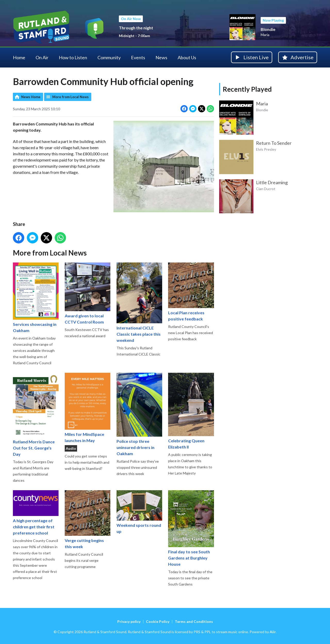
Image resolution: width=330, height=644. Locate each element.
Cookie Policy (158, 621)
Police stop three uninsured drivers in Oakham (139, 414)
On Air (42, 57)
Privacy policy (129, 621)
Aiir (273, 632)
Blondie (268, 29)
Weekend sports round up (139, 512)
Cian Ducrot (266, 189)
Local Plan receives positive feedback (191, 292)
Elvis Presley (266, 149)
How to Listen (73, 57)
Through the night (136, 28)
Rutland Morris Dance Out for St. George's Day (36, 414)
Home (19, 57)
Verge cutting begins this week (88, 519)
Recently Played (247, 89)
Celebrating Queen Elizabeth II (191, 411)
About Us (187, 57)
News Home (31, 97)
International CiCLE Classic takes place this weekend (139, 302)
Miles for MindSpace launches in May (88, 408)
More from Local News (71, 97)
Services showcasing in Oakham (36, 297)
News (161, 57)
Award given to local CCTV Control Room (88, 293)
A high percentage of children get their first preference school (36, 512)
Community (109, 57)
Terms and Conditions (194, 621)
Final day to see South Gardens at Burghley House (191, 528)
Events (138, 57)
